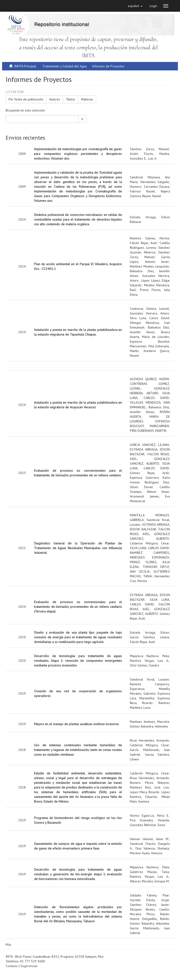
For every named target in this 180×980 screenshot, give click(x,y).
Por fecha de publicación (26, 99)
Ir (82, 119)
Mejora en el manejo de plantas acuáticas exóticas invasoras (76, 724)
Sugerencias (29, 966)
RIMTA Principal (25, 66)
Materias (87, 99)
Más (8, 945)
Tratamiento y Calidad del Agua (65, 66)
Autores (55, 99)
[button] (135, 6)
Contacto (12, 966)
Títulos (71, 99)
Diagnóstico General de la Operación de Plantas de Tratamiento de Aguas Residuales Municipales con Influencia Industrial (78, 548)
